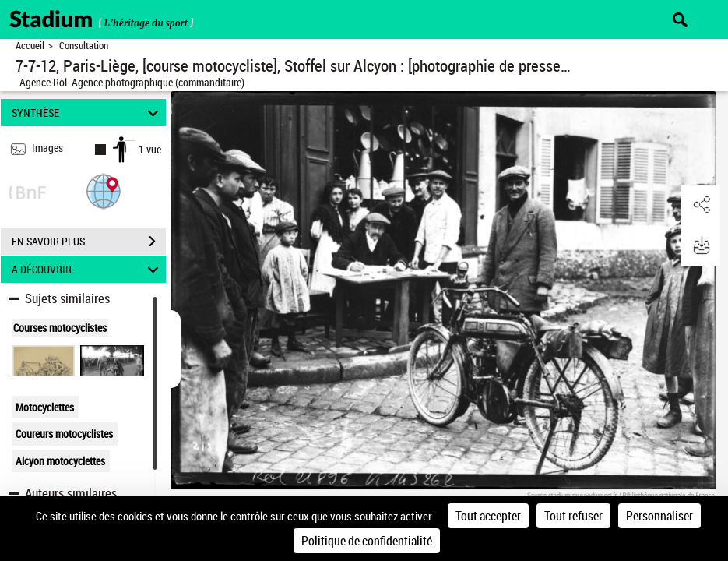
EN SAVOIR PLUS (89, 242)
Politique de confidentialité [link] (367, 541)
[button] (104, 191)
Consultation (84, 46)
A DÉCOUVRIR (87, 269)
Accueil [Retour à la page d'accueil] (30, 46)
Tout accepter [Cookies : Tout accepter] (488, 516)
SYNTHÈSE (87, 113)
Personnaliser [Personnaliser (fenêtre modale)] (659, 516)
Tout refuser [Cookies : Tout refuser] (573, 516)
